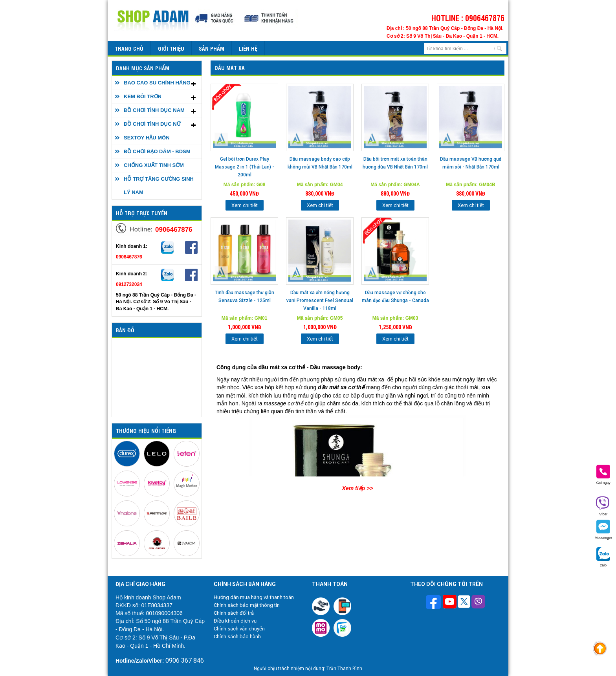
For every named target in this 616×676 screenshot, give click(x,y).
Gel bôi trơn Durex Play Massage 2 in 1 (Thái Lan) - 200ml (245, 167)
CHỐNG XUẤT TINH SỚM (154, 165)
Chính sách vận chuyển (239, 629)
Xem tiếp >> (358, 488)
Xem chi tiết (245, 205)
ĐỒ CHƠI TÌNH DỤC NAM (154, 110)
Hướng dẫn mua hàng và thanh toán (254, 597)
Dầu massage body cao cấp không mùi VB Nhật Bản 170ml (320, 163)
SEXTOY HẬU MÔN (147, 138)
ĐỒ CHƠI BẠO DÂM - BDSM (157, 151)
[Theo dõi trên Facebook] (434, 603)
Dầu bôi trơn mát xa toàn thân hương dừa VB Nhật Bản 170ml (395, 163)
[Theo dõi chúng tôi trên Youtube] (450, 603)
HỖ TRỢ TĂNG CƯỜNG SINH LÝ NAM (159, 186)
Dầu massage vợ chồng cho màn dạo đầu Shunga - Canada (395, 297)
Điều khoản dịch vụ (235, 621)
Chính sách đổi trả (234, 613)
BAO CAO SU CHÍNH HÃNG (157, 83)
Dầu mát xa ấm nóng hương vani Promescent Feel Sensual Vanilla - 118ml (320, 300)
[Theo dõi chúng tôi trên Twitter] (464, 603)
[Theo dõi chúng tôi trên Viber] (478, 603)
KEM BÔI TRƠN (143, 96)
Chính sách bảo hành (237, 637)
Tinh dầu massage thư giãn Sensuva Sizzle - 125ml (245, 297)
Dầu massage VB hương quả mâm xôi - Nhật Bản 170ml (471, 163)
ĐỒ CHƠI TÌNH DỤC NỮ (152, 124)
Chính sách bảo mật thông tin (247, 605)
